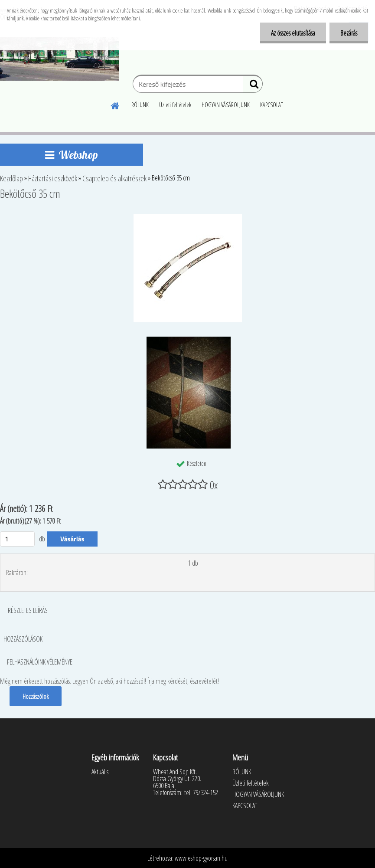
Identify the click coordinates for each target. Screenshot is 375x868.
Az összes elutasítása (293, 33)
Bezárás (349, 33)
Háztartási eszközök (53, 178)
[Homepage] (115, 105)
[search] (253, 86)
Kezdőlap (11, 178)
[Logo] (60, 59)
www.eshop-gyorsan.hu (201, 858)
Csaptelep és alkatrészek (114, 178)
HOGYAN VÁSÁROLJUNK (226, 105)
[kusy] (17, 539)
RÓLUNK (140, 105)
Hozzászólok (36, 696)
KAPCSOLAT (272, 105)
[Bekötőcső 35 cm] (188, 217)
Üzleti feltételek (175, 105)
